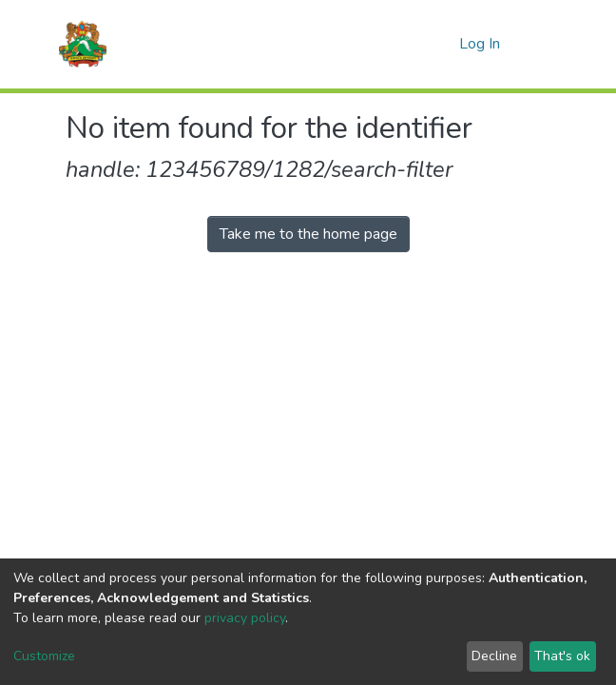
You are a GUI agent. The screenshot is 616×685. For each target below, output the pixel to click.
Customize (44, 656)
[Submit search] (411, 44)
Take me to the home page (308, 234)
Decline (494, 656)
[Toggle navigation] (538, 44)
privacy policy (245, 618)
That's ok (562, 656)
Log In (481, 44)
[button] (440, 44)
